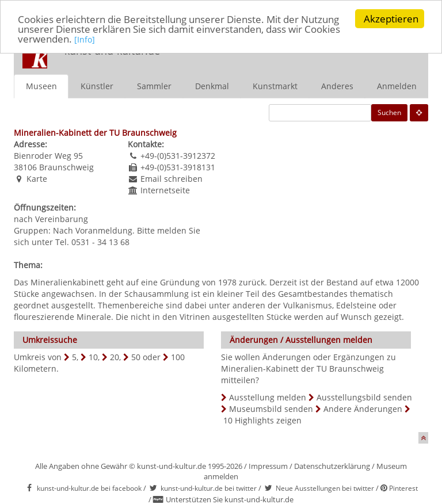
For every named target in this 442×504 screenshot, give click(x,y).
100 (178, 356)
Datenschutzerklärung (332, 465)
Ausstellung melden (268, 397)
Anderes (337, 85)
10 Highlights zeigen (262, 420)
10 (93, 356)
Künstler (97, 85)
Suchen (389, 112)
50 (136, 356)
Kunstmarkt (275, 85)
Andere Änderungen (363, 408)
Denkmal (212, 85)
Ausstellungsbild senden (364, 397)
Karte (37, 178)
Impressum (268, 465)
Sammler (154, 85)
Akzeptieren (391, 19)
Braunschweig (66, 167)
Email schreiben (172, 178)
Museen (41, 85)
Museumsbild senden (271, 408)
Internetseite (165, 190)
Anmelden (397, 85)
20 (115, 356)
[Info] (85, 39)
